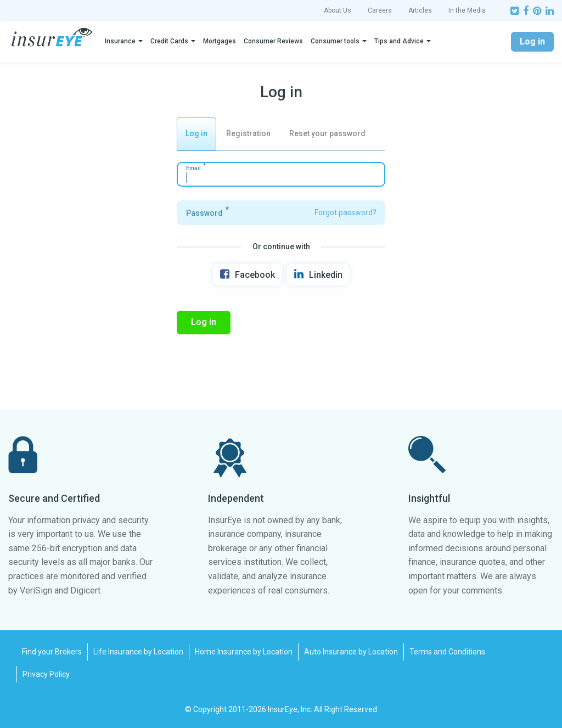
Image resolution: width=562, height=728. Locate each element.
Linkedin (318, 274)
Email (193, 168)
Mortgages (220, 41)
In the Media (467, 10)
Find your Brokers (52, 652)
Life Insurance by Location (138, 652)
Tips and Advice (399, 41)
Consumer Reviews (273, 41)
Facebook (248, 274)
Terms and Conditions (447, 652)
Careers (380, 10)
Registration (248, 133)
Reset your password (327, 133)
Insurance (120, 41)
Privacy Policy (46, 674)
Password (204, 213)
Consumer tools (335, 41)
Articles (420, 10)
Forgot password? (345, 212)
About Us (338, 10)
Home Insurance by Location (244, 652)
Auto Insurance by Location (351, 652)
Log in (532, 41)
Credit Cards (169, 41)
